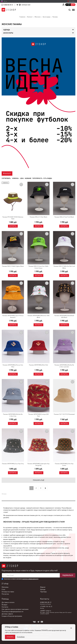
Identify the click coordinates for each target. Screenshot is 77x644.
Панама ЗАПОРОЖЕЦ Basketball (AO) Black (64, 316)
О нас (3, 589)
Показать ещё (39, 480)
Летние (4, 494)
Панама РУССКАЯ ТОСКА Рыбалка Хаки (13, 218)
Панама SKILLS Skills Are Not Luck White (64, 267)
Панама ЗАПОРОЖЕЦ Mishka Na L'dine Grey (13, 415)
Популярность (37, 178)
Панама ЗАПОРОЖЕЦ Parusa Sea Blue (13, 366)
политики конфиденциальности (30, 579)
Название (28, 178)
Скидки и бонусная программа (12, 616)
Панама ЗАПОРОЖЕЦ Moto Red (38, 365)
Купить (13, 226)
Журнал (43, 587)
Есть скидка (48, 178)
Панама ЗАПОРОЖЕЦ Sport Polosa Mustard (13, 316)
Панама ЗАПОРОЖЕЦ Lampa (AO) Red (38, 415)
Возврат (4, 605)
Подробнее (21, 637)
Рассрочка (5, 594)
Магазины (5, 587)
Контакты (5, 607)
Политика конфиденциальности (12, 612)
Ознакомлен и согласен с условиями (21, 579)
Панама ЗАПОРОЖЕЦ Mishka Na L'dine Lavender (64, 366)
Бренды (43, 589)
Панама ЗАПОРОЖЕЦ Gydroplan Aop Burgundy (38, 465)
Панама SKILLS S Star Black (38, 217)
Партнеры (43, 592)
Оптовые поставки (8, 592)
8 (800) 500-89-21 (8, 5)
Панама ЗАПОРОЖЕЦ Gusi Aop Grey (13, 464)
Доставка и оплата (8, 602)
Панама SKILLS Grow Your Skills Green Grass (38, 267)
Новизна (16, 178)
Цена (22, 178)
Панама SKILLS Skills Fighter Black (13, 266)
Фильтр (7, 173)
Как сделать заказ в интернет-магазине (15, 609)
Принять (10, 637)
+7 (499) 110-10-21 (46, 606)
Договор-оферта (7, 614)
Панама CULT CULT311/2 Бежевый (64, 414)
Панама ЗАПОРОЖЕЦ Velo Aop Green (64, 465)
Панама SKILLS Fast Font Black (64, 217)
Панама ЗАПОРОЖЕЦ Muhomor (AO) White (38, 316)
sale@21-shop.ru (46, 611)
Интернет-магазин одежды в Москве (16, 548)
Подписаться (67, 575)
